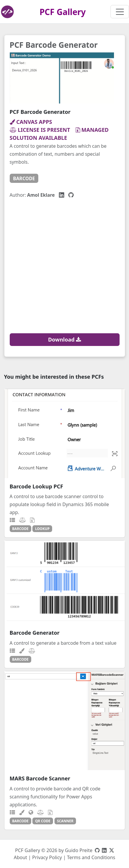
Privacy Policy (47, 857)
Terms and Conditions (91, 857)
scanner (65, 821)
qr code (43, 821)
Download (64, 339)
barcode (24, 178)
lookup (42, 529)
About (20, 857)
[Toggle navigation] (120, 12)
